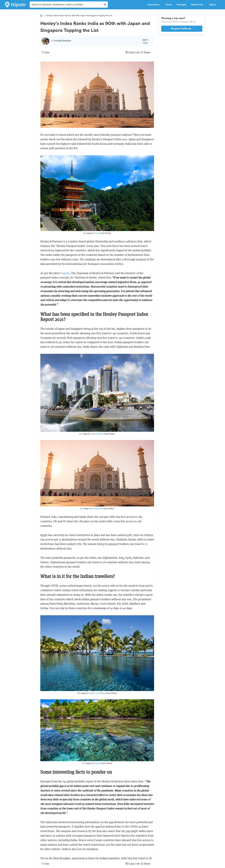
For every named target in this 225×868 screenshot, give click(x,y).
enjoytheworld (97, 509)
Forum (169, 5)
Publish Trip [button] (198, 5)
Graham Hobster (97, 434)
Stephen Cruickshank (97, 693)
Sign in (213, 5)
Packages (182, 5)
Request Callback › (182, 29)
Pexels (98, 233)
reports (65, 273)
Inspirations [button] (154, 5)
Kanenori (98, 763)
